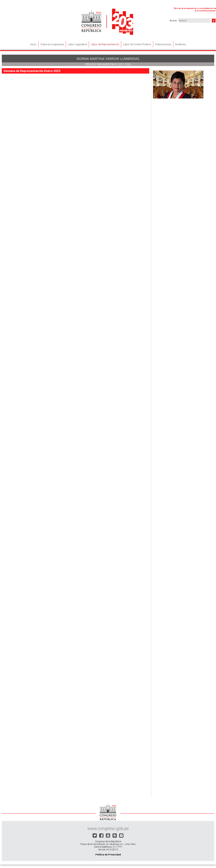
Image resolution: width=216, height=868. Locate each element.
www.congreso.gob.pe (108, 829)
